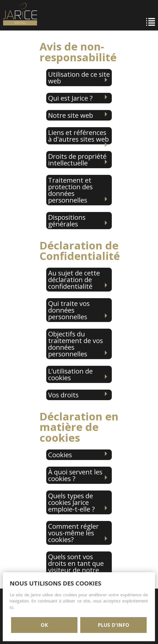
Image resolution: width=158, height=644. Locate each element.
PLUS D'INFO (113, 625)
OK (44, 625)
